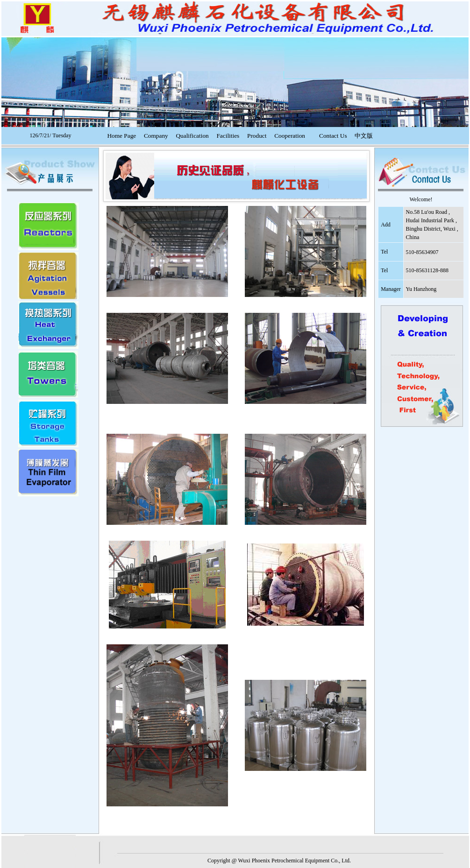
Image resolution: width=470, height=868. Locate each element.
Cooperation (290, 136)
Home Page (121, 136)
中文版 (364, 136)
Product (257, 136)
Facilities (228, 136)
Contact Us (333, 136)
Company (156, 136)
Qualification (192, 136)
